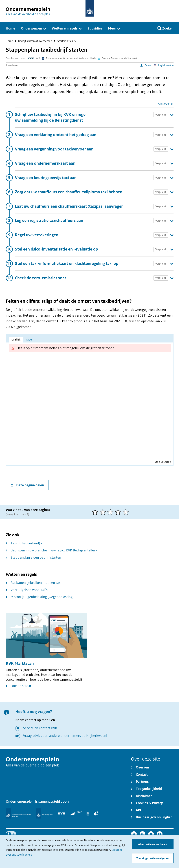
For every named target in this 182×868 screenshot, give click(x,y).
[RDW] (76, 813)
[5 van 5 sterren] (127, 512)
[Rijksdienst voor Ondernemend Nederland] (18, 813)
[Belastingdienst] (45, 813)
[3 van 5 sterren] (111, 512)
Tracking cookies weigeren (153, 858)
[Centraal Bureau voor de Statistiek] (88, 813)
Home (9, 41)
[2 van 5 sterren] (104, 512)
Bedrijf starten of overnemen (35, 41)
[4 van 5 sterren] (119, 512)
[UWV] (96, 813)
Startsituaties (65, 41)
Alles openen (166, 104)
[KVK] (62, 813)
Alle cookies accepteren (153, 844)
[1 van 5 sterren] (96, 512)
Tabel (29, 340)
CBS (163, 462)
